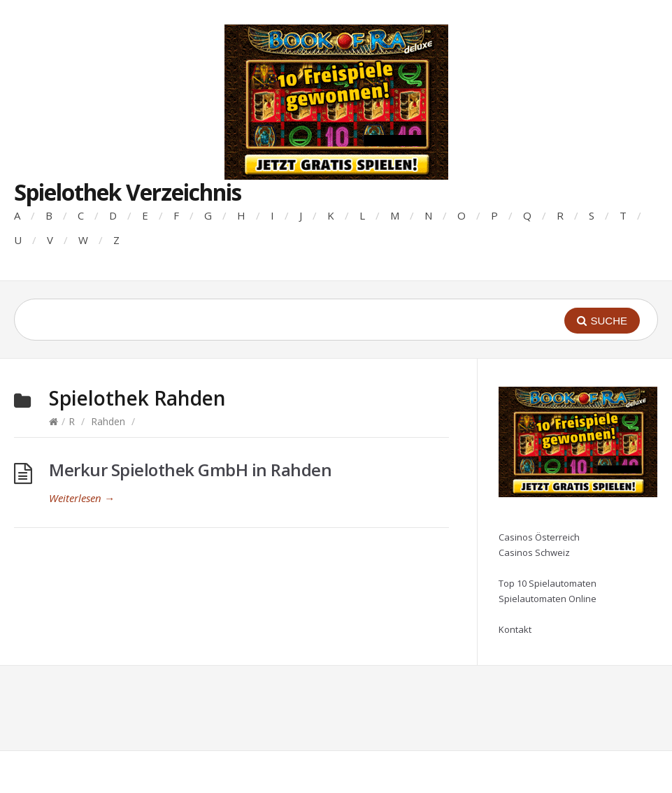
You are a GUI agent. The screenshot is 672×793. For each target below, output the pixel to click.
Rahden (108, 421)
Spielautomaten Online (548, 599)
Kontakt (515, 629)
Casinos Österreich (539, 537)
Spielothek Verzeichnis (128, 192)
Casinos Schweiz (534, 552)
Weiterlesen (82, 498)
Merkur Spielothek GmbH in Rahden (190, 470)
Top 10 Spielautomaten (548, 583)
